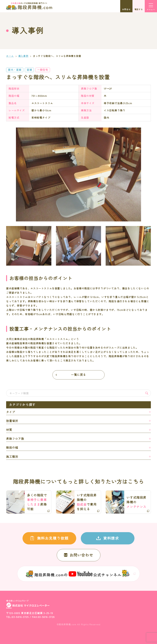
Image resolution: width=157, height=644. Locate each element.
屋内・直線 (15, 70)
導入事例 (23, 56)
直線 (29, 70)
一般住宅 (43, 70)
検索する (147, 393)
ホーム (10, 56)
